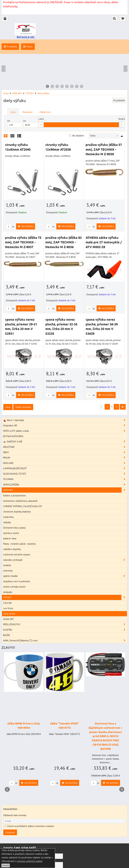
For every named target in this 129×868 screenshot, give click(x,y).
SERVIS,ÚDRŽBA (65, 485)
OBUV (65, 453)
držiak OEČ (9, 619)
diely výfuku (9, 614)
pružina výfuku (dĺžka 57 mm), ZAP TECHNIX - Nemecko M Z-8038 (104, 149)
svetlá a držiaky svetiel (14, 587)
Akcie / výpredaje (65, 421)
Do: (31, 123)
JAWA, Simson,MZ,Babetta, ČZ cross (65, 641)
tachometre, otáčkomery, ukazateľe (20, 501)
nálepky (7, 523)
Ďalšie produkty (23, 407)
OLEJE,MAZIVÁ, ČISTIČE (65, 474)
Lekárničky (8, 517)
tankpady (8, 592)
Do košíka (26, 226)
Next (122, 790)
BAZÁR (6, 636)
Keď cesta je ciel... (26, 37)
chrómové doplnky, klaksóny (17, 512)
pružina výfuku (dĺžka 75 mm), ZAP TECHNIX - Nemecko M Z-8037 (23, 242)
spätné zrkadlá (65, 576)
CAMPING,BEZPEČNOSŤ (65, 469)
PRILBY (65, 458)
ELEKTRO (65, 630)
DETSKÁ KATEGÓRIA (13, 437)
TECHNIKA (65, 480)
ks (10, 227)
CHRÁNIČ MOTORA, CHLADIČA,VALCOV (23, 506)
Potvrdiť (6, 865)
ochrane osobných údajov (30, 861)
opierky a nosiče (11, 533)
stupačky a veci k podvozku (17, 582)
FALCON (7, 603)
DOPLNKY (65, 490)
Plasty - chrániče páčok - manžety (19, 544)
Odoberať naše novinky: (15, 816)
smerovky (8, 571)
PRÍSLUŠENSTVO (65, 625)
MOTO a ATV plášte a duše (65, 431)
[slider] (41, 125)
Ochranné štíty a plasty (14, 528)
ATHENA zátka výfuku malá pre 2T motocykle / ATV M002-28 (104, 242)
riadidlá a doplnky (12, 549)
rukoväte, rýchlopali (65, 560)
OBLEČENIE (65, 447)
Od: (15, 123)
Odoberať (10, 833)
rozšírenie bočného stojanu (17, 555)
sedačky (7, 566)
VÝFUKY (65, 598)
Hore (8, 407)
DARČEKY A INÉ (65, 442)
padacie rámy (10, 539)
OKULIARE (65, 463)
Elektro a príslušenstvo (14, 496)
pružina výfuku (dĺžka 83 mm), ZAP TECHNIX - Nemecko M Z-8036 (63, 242)
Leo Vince (8, 609)
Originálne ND (65, 426)
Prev (7, 790)
